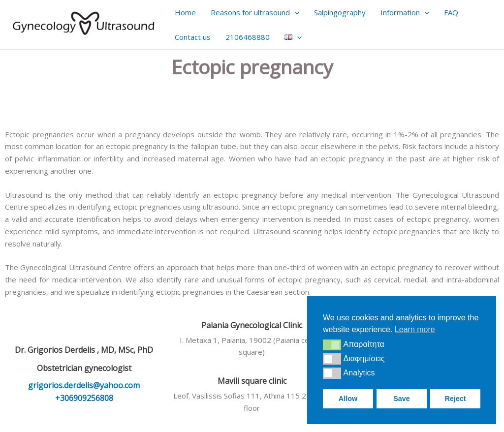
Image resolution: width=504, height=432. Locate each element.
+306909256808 (84, 398)
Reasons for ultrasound (255, 12)
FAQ (451, 12)
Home (185, 12)
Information (405, 12)
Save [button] (402, 399)
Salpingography (340, 12)
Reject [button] (455, 399)
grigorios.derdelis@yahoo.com (84, 385)
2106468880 (248, 37)
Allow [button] (348, 399)
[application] (295, 12)
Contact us (193, 37)
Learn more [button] (415, 329)
